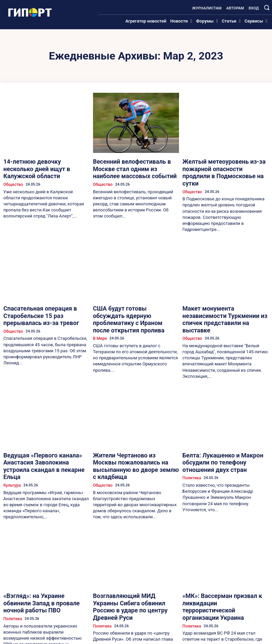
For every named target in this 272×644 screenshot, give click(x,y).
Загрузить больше (136, 626)
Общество (12, 174)
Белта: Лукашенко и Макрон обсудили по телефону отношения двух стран (225, 432)
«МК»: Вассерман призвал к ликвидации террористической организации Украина (217, 563)
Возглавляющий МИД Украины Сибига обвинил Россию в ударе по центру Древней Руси (132, 563)
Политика (191, 442)
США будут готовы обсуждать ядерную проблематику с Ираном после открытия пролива (130, 301)
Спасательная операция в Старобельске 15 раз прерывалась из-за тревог (46, 301)
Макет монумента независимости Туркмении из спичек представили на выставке (224, 301)
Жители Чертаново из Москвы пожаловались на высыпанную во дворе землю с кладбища (131, 435)
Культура (11, 448)
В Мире (99, 314)
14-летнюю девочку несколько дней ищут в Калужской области (44, 164)
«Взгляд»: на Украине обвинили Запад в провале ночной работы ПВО (46, 560)
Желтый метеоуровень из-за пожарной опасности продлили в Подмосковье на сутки (219, 166)
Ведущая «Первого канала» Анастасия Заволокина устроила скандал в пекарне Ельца (46, 435)
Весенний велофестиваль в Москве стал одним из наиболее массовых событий (132, 166)
